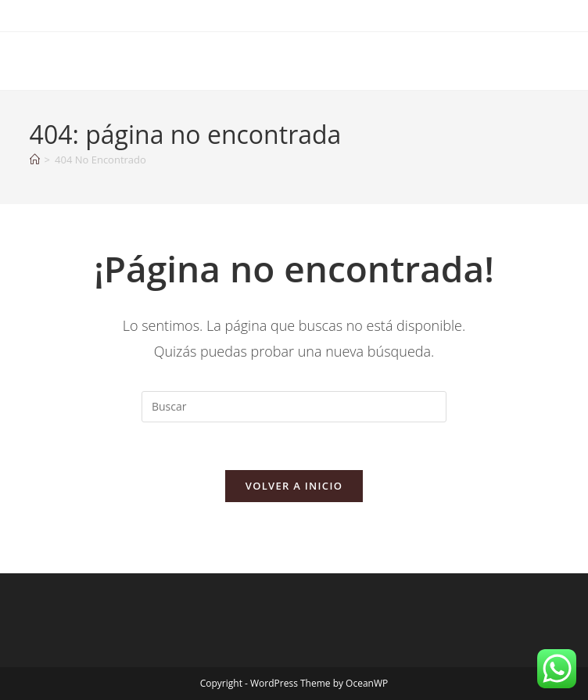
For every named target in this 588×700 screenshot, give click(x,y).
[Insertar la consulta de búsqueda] (294, 407)
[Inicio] (35, 160)
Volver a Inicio (294, 486)
